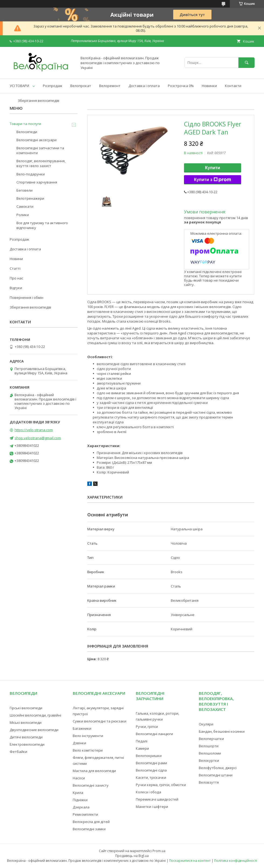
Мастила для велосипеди (94, 771)
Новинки (209, 86)
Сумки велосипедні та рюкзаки (100, 721)
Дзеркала (81, 807)
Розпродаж (53, 86)
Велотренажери (30, 198)
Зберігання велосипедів (39, 101)
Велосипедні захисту (91, 785)
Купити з (213, 180)
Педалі (142, 741)
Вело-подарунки (31, 174)
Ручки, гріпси (147, 727)
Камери (142, 748)
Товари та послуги (25, 124)
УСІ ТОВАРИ (19, 86)
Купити (213, 168)
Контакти (233, 86)
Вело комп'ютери (88, 750)
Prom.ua (159, 851)
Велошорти (209, 746)
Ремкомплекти (85, 814)
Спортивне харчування (37, 182)
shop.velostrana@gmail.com (38, 438)
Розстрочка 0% (181, 86)
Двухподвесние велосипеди (34, 730)
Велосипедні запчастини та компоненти (40, 150)
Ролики (23, 215)
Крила (78, 793)
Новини (16, 259)
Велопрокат (81, 86)
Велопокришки (149, 756)
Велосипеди (27, 132)
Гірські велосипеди (26, 708)
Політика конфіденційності (236, 861)
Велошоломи (210, 753)
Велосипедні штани (216, 775)
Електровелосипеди (27, 744)
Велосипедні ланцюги (154, 734)
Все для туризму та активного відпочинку (42, 225)
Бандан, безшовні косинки (222, 731)
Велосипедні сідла (151, 770)
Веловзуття (209, 782)
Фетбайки (18, 752)
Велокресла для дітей (91, 822)
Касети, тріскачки (151, 777)
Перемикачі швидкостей (157, 799)
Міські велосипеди (26, 722)
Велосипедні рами (151, 763)
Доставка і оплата (144, 86)
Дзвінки (79, 743)
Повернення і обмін (27, 298)
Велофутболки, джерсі (218, 768)
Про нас (16, 278)
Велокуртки (209, 760)
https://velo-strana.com (34, 430)
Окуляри (206, 724)
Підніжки (80, 800)
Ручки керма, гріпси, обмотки (161, 785)
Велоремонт (110, 86)
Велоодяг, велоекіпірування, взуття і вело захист (41, 163)
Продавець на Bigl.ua (132, 856)
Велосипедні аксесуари (37, 140)
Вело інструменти (88, 736)
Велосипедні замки (89, 829)
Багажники (82, 728)
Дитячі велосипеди (26, 737)
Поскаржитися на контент (190, 861)
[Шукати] (246, 63)
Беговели (25, 190)
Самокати (25, 206)
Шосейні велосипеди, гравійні (35, 715)
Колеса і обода (148, 792)
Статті (15, 268)
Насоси (79, 778)
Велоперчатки (211, 739)
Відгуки (16, 288)
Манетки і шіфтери (152, 807)
